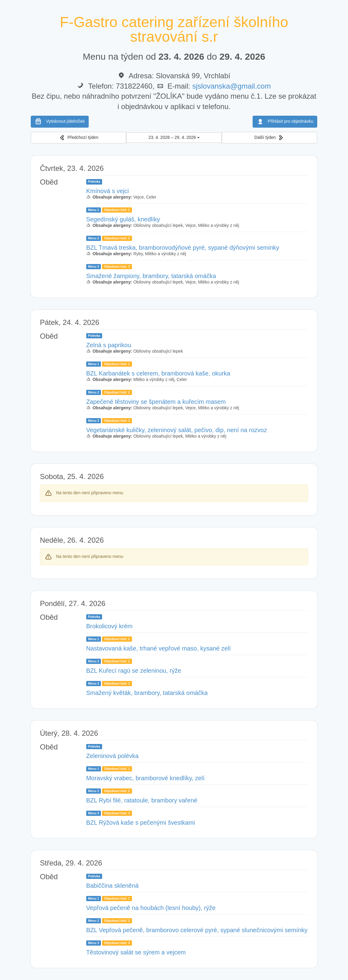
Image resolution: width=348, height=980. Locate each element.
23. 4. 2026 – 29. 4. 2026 (174, 137)
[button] (78, 138)
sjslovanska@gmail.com (232, 86)
